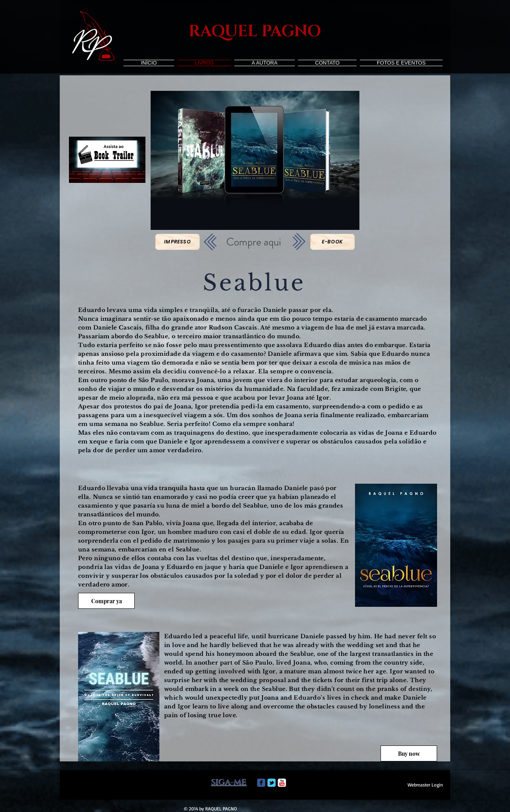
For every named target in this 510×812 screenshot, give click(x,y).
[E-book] (332, 242)
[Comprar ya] (106, 601)
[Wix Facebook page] (261, 783)
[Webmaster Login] (425, 785)
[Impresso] (178, 242)
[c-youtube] (282, 783)
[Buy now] (409, 753)
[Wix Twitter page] (272, 783)
